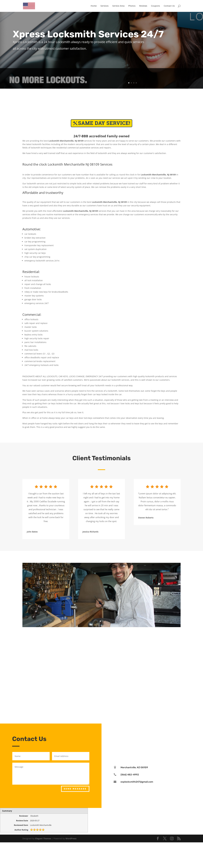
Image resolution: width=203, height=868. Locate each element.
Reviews (143, 6)
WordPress (71, 838)
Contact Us (169, 6)
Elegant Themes (43, 838)
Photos (132, 6)
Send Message (75, 789)
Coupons (155, 6)
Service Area (118, 6)
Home (94, 6)
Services (105, 6)
